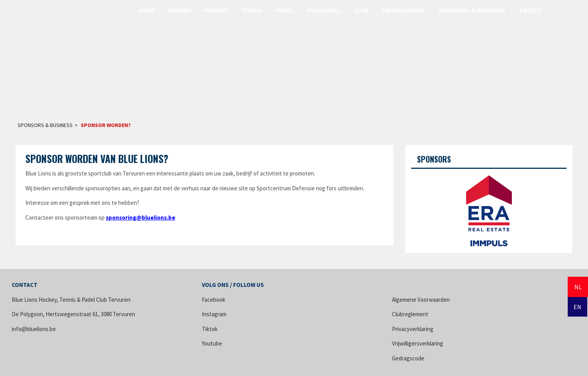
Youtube (212, 343)
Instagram (214, 314)
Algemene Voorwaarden (421, 300)
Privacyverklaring (413, 329)
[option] (489, 208)
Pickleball (323, 10)
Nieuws (180, 10)
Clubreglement (410, 314)
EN (577, 307)
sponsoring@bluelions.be (141, 218)
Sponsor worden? (106, 125)
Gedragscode (408, 358)
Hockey (216, 10)
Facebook (214, 300)
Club (361, 10)
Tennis (252, 10)
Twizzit (530, 10)
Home (147, 10)
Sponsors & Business (472, 10)
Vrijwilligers (404, 10)
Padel (284, 10)
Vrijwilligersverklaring (418, 343)
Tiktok (210, 329)
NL (578, 287)
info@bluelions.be (34, 329)
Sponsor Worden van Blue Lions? (97, 158)
